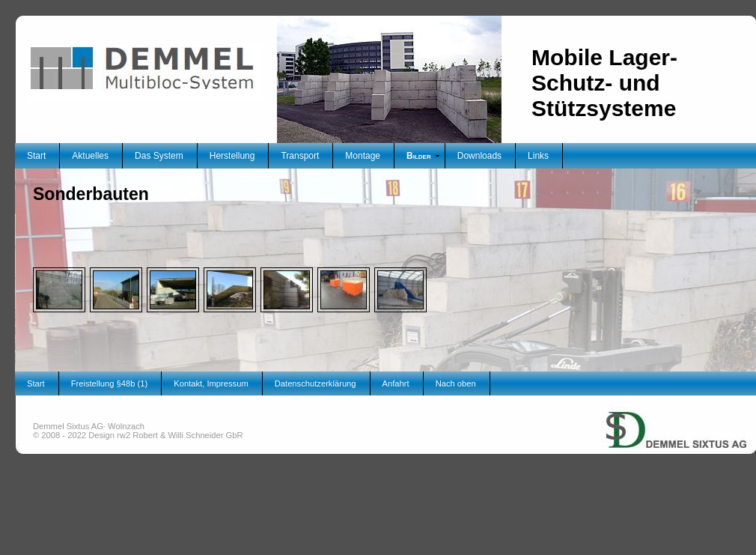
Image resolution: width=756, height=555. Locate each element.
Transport (300, 156)
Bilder (419, 156)
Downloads (479, 156)
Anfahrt (396, 383)
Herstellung (232, 156)
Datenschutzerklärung (315, 383)
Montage (363, 156)
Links (538, 156)
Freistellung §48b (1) (110, 383)
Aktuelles (90, 156)
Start (36, 156)
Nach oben (456, 383)
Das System (159, 156)
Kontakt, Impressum (211, 383)
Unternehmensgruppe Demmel (627, 396)
